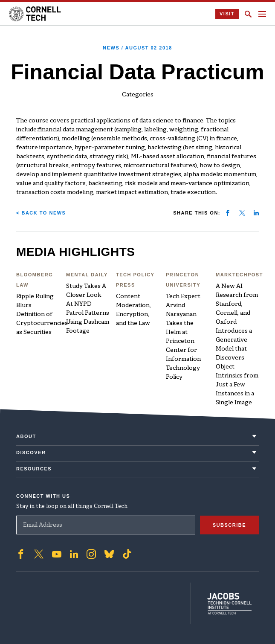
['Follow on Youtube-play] (57, 553)
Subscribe (229, 524)
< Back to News (41, 213)
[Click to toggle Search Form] (248, 14)
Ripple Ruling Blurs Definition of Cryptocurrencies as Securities (42, 315)
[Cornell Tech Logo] (36, 14)
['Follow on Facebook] (21, 553)
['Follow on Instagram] (91, 553)
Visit (227, 14)
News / (137, 48)
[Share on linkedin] (256, 213)
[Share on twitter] (242, 213)
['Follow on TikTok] (127, 553)
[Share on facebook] (228, 213)
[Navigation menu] (262, 14)
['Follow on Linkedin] (74, 553)
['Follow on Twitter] (39, 553)
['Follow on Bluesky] (109, 553)
